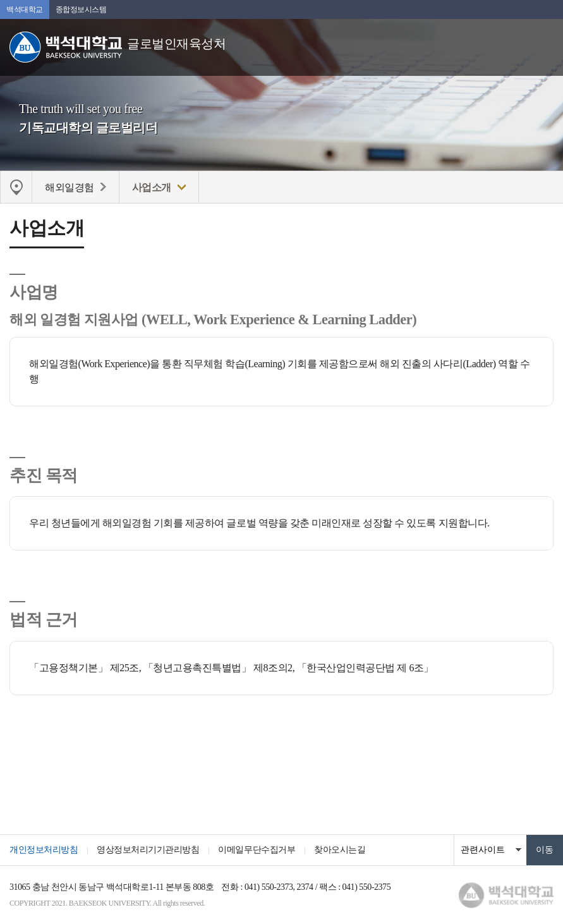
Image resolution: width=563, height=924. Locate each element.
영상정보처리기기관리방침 (148, 850)
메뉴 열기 (544, 41)
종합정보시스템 (81, 9)
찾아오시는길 (340, 850)
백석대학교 (25, 9)
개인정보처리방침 (44, 850)
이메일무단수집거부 (257, 850)
